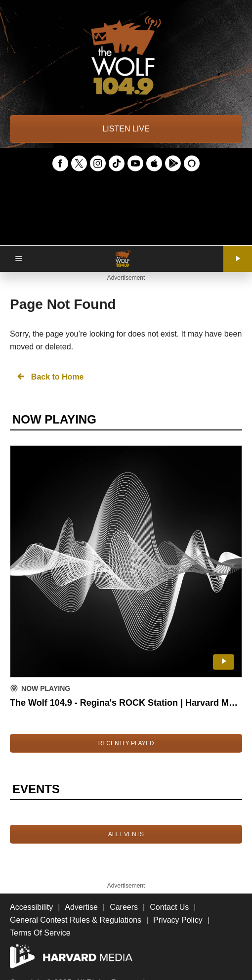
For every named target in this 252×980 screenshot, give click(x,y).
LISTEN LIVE (126, 129)
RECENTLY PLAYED (126, 743)
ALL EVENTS (126, 834)
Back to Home (50, 376)
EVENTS (36, 789)
